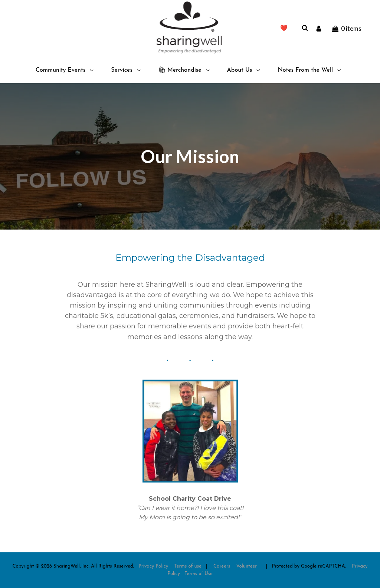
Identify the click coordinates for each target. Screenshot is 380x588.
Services (126, 70)
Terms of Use (199, 574)
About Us (244, 70)
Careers (222, 566)
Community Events (65, 70)
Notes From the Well (310, 70)
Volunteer (247, 566)
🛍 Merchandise (184, 70)
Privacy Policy (153, 566)
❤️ (284, 29)
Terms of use (188, 566)
